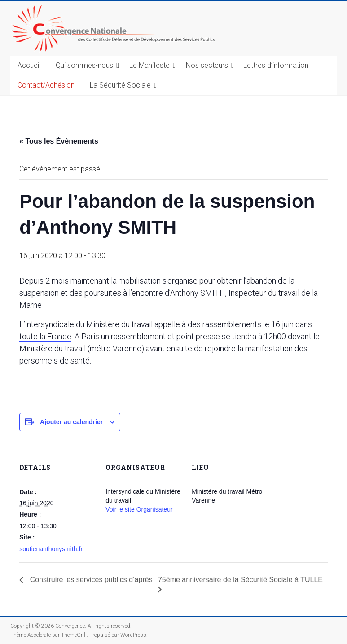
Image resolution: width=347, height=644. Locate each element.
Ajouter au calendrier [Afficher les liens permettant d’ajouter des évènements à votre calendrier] (71, 422)
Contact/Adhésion (46, 85)
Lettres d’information (276, 65)
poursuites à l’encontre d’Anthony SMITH (155, 293)
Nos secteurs (207, 65)
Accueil (29, 65)
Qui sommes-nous (84, 65)
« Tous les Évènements (59, 141)
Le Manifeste (149, 65)
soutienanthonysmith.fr (51, 549)
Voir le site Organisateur (139, 509)
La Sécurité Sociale (120, 85)
